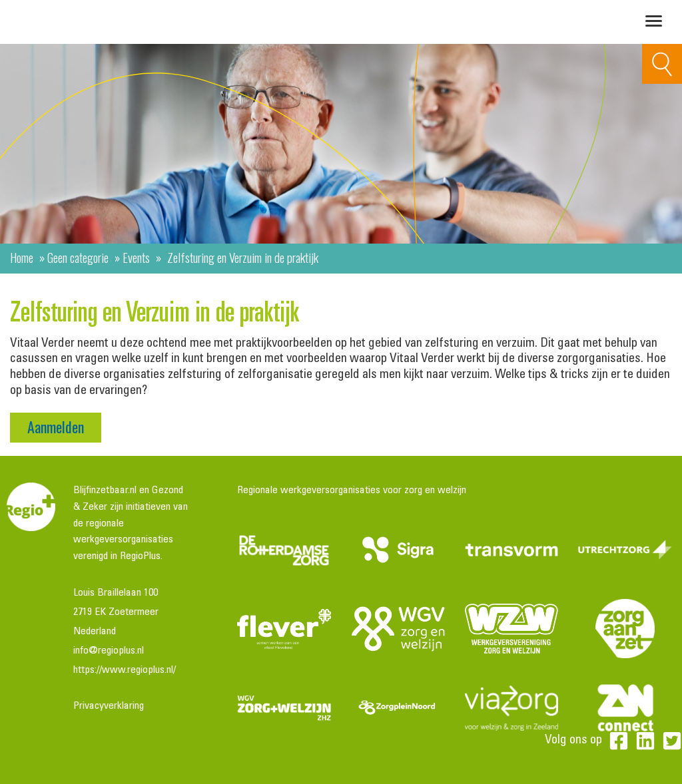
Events (136, 257)
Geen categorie (78, 257)
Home (22, 257)
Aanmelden (56, 427)
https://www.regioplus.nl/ (125, 670)
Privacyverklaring (109, 706)
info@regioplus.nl (109, 651)
